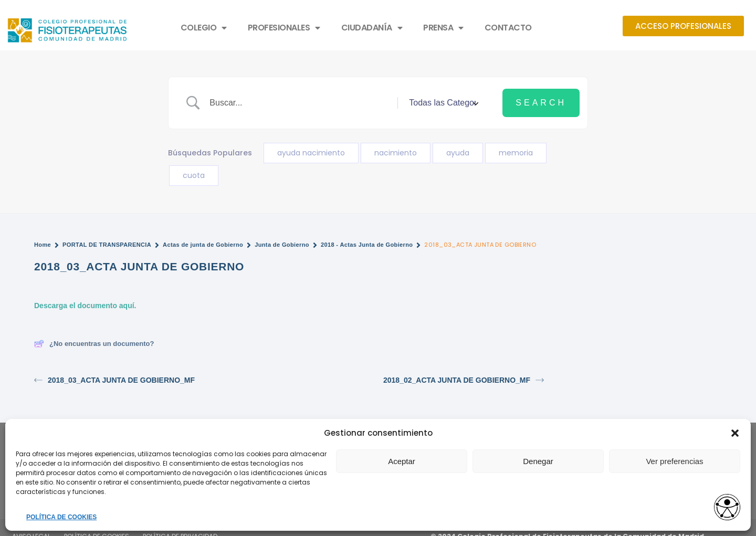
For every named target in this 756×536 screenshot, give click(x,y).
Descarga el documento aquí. (85, 306)
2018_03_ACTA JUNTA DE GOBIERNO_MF (114, 380)
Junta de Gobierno (282, 245)
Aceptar (402, 461)
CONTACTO (508, 28)
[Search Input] (300, 103)
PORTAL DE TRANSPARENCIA (107, 245)
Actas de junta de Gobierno (203, 245)
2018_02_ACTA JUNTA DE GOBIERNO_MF (464, 380)
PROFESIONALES (284, 28)
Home (43, 245)
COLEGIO (204, 28)
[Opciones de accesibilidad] (727, 508)
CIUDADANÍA (372, 28)
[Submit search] (541, 103)
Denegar (538, 461)
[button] (735, 433)
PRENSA (443, 28)
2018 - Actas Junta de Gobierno (367, 245)
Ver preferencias (674, 461)
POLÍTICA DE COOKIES (61, 517)
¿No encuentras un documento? (94, 344)
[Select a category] (442, 103)
